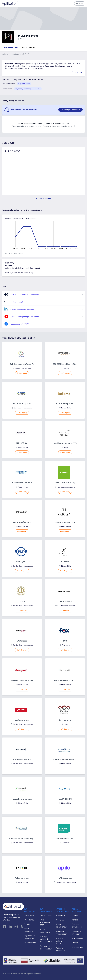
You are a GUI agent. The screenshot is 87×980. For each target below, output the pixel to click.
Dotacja (75, 943)
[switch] (70, 110)
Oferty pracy (29, 915)
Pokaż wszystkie (44, 199)
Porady (27, 924)
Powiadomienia (30, 943)
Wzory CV (60, 920)
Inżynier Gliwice (24, 84)
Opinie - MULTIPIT (29, 47)
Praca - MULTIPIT (11, 47)
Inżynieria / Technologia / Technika (28, 89)
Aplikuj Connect (78, 938)
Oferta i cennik (46, 915)
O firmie (75, 915)
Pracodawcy (15, 54)
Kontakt (75, 920)
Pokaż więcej (77, 72)
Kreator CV (60, 915)
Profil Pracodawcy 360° (45, 922)
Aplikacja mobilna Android (59, 941)
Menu (80, 4)
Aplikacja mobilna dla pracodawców (46, 939)
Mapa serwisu (77, 947)
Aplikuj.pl (5, 54)
